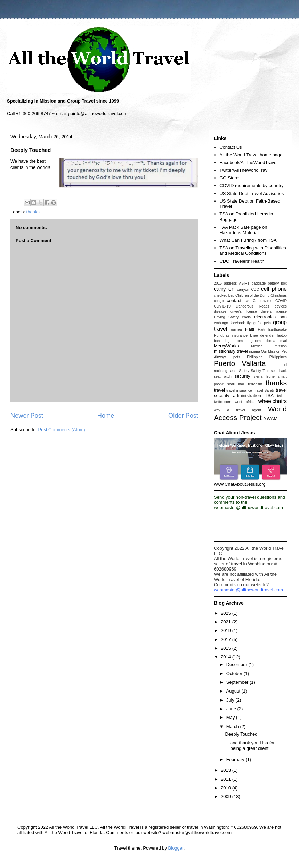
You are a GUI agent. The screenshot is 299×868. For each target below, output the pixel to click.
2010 (227, 788)
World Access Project (250, 413)
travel (219, 390)
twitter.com (223, 402)
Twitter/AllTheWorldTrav (243, 170)
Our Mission (271, 351)
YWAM (270, 419)
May (231, 717)
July (231, 700)
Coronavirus (262, 301)
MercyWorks (226, 346)
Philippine (255, 357)
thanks (33, 212)
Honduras (222, 335)
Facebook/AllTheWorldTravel (248, 162)
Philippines (278, 357)
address (230, 283)
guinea (236, 330)
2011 (227, 779)
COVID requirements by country (251, 185)
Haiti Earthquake (272, 330)
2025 (227, 613)
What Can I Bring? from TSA (248, 240)
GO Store (229, 178)
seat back (279, 371)
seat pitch (223, 376)
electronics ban (270, 317)
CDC (255, 290)
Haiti (250, 329)
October (235, 674)
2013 (227, 770)
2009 (227, 797)
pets (237, 357)
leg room (234, 341)
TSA (269, 396)
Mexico (257, 346)
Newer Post (27, 416)
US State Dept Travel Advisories (252, 193)
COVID (281, 301)
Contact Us (231, 147)
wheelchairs (273, 401)
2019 (227, 630)
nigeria (254, 351)
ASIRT (244, 283)
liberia (270, 341)
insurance (240, 335)
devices (281, 306)
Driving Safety (226, 317)
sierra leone (264, 376)
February (236, 759)
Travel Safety (264, 390)
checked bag (224, 296)
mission (281, 346)
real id (280, 365)
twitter (282, 396)
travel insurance (239, 390)
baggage (259, 283)
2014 (227, 657)
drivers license (274, 312)
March (233, 726)
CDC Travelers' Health (242, 261)
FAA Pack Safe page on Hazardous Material (243, 230)
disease (220, 312)
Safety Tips (260, 371)
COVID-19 (222, 306)
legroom (254, 341)
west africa (245, 402)
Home (106, 416)
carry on (224, 289)
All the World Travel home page (251, 155)
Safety (244, 371)
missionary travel (231, 351)
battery (273, 283)
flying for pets (259, 323)
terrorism (255, 384)
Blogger (176, 848)
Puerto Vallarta (240, 363)
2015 (218, 283)
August (234, 691)
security (243, 376)
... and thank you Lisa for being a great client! (250, 746)
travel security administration (250, 393)
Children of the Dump (252, 296)
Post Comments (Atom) (62, 430)
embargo (221, 323)
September (238, 682)
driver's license (244, 312)
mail (284, 341)
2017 (227, 640)
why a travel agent (237, 410)
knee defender (262, 335)
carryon (243, 290)
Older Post (183, 416)
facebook (237, 323)
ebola (246, 317)
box (284, 283)
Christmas (279, 296)
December (237, 665)
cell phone (274, 289)
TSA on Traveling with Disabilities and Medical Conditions (253, 251)
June (232, 709)
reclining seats (226, 371)
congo (219, 301)
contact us (238, 300)
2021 (227, 622)
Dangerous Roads (252, 306)
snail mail (236, 384)
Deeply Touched (241, 734)
